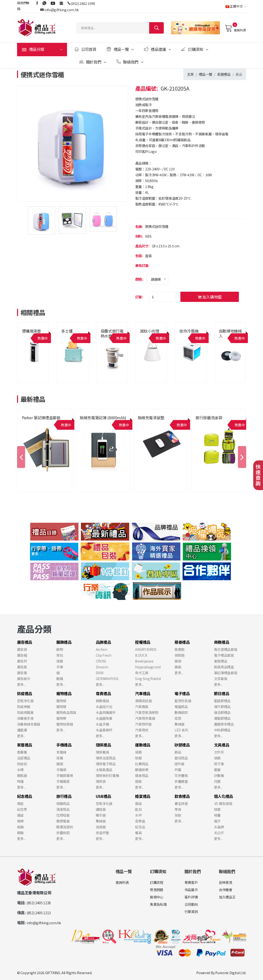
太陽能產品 (104, 770)
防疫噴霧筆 (25, 712)
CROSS (101, 661)
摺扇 (138, 781)
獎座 (20, 803)
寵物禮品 (64, 693)
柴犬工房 (142, 673)
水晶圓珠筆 (104, 718)
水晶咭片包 (104, 707)
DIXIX (100, 673)
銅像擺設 (102, 701)
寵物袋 (61, 701)
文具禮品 (222, 745)
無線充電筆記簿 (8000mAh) (103, 418)
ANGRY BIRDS (146, 649)
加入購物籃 (210, 297)
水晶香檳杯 (104, 730)
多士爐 (67, 331)
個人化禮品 (224, 796)
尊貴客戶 (191, 882)
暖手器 (101, 815)
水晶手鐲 (102, 724)
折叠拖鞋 (63, 833)
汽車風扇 (142, 707)
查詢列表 (235, 28)
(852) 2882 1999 (83, 3)
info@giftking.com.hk (62, 10)
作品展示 (191, 890)
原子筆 (219, 764)
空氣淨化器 (25, 701)
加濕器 (101, 827)
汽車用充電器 (145, 718)
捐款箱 (180, 655)
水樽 (20, 770)
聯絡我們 (130, 62)
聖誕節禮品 (222, 701)
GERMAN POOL (107, 679)
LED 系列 (181, 730)
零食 (178, 809)
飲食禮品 (182, 796)
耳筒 (178, 718)
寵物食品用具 (66, 712)
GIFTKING (53, 973)
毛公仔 (219, 833)
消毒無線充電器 (29, 724)
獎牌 (20, 821)
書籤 (217, 770)
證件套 (180, 764)
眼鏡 (60, 679)
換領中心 (157, 897)
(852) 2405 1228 (39, 903)
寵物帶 (61, 718)
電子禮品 (182, 693)
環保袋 (101, 781)
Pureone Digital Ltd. (231, 973)
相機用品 (63, 803)
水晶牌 (219, 827)
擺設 (20, 815)
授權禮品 (143, 642)
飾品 (178, 752)
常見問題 (157, 890)
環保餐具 (102, 752)
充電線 (61, 752)
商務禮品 (222, 642)
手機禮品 (64, 745)
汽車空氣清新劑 (147, 712)
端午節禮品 (222, 707)
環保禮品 (103, 745)
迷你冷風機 (189, 331)
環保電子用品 (106, 764)
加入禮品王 (227, 897)
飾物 (60, 649)
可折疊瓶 (181, 775)
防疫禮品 (25, 693)
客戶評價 (191, 897)
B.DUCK (141, 655)
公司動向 (191, 904)
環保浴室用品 (106, 758)
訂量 (139, 297)
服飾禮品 (64, 642)
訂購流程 (157, 882)
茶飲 (178, 815)
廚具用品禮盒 (224, 667)
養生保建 (181, 803)
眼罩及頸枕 (65, 827)
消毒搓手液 (25, 718)
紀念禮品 (25, 796)
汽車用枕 (142, 730)
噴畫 (217, 815)
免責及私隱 (158, 904)
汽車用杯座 (143, 724)
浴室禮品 (24, 758)
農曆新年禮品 (224, 724)
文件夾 (219, 752)
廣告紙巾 (24, 679)
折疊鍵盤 (181, 781)
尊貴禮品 (103, 693)
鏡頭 (60, 764)
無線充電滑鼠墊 (151, 418)
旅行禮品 (64, 796)
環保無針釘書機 (107, 775)
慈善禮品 (182, 642)
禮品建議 (157, 49)
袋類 (60, 661)
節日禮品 (222, 693)
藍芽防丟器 (183, 701)
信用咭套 (63, 815)
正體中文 (236, 6)
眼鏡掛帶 (142, 770)
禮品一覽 (120, 49)
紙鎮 (20, 827)
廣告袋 (22, 649)
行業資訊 (191, 912)
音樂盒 (140, 821)
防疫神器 (24, 707)
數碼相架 (181, 712)
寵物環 (61, 707)
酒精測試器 (143, 701)
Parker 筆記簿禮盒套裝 (41, 418)
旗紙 (178, 667)
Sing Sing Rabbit (148, 679)
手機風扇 (63, 781)
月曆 (217, 781)
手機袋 (61, 770)
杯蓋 (178, 770)
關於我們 (93, 62)
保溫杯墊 (102, 833)
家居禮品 (224, 74)
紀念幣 (22, 809)
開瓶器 (22, 775)
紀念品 (140, 827)
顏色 (139, 279)
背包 (60, 655)
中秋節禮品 (222, 730)
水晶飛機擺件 (106, 712)
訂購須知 (195, 49)
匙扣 (138, 809)
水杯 (138, 815)
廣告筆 (22, 673)
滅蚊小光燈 (149, 331)
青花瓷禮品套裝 (226, 649)
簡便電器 (63, 821)
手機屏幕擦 (65, 775)
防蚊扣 (22, 764)
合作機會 (226, 890)
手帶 (60, 667)
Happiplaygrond (148, 667)
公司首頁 (85, 49)
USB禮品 (103, 796)
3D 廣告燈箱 (223, 803)
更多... (21, 684)
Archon (102, 649)
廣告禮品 (25, 642)
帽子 (217, 821)
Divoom (102, 667)
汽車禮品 (143, 693)
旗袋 (178, 661)
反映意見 (226, 882)
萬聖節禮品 (222, 718)
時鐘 (20, 781)
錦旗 (20, 833)
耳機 (60, 758)
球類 (138, 758)
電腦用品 (181, 707)
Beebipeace (144, 661)
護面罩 (22, 730)
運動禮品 (143, 745)
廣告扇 (22, 667)
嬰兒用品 (181, 758)
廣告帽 (22, 655)
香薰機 (22, 752)
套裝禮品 (221, 661)
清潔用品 (63, 809)
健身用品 (142, 775)
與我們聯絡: (23, 6)
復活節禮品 (222, 712)
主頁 (190, 74)
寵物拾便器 (65, 724)
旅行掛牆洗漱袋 (209, 418)
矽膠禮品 (182, 745)
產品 (239, 74)
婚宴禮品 (143, 796)
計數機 (219, 775)
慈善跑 (180, 649)
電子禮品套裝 (224, 655)
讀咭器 (101, 809)
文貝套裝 (221, 679)
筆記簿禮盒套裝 (226, 673)
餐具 (138, 833)
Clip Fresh (104, 655)
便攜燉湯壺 (31, 331)
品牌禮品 (103, 642)
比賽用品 (142, 764)
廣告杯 (22, 661)
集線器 (180, 724)
